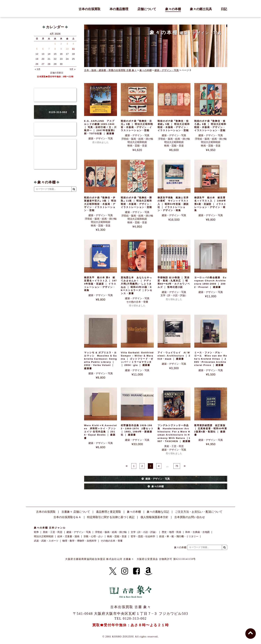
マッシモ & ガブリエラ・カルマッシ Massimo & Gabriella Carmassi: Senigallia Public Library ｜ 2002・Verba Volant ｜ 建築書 (101, 360)
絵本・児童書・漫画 (68, 536)
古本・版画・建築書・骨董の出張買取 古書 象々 (110, 70)
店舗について (147, 9)
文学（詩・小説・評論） (174, 295)
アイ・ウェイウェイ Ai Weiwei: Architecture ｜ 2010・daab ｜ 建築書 (174, 356)
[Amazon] (148, 571)
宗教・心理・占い (93, 536)
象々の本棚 (173, 9)
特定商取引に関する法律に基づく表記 (111, 517)
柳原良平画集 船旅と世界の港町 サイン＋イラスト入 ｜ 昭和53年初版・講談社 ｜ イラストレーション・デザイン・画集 (173, 204)
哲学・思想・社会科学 (143, 536)
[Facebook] (137, 571)
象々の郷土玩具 (201, 9)
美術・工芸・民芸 (174, 446)
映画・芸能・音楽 (137, 146)
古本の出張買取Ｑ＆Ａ (67, 517)
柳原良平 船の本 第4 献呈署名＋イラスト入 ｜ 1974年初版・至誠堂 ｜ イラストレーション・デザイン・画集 (100, 284)
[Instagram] (125, 571)
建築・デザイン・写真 (167, 70)
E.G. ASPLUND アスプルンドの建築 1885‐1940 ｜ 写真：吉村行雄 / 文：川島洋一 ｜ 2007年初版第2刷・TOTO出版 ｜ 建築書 (100, 127)
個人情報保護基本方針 (154, 517)
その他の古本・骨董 (137, 302)
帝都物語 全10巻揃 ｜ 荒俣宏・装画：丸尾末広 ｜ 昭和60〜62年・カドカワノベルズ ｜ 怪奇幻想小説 (174, 282)
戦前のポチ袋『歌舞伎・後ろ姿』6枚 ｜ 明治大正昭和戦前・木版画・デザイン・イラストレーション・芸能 (210, 126)
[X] (113, 571)
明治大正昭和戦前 (137, 142)
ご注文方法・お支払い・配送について (199, 512)
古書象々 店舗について (76, 512)
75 (177, 466)
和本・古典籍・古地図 (197, 532)
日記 (224, 9)
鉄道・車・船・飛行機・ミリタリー (179, 536)
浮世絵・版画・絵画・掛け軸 (137, 139)
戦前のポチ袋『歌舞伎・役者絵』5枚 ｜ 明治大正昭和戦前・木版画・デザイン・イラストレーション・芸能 (174, 126)
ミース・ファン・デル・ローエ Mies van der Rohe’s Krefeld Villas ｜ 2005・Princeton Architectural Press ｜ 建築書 (211, 359)
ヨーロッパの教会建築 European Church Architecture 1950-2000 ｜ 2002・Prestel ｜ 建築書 (210, 282)
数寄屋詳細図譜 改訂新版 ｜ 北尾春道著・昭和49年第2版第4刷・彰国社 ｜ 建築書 (211, 430)
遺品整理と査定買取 (108, 512)
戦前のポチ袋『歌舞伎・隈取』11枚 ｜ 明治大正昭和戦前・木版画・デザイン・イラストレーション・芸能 (136, 202)
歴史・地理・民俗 (172, 532)
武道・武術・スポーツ (46, 541)
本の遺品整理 (119, 9)
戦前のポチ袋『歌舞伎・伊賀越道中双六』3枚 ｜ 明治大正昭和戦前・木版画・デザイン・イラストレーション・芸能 (100, 204)
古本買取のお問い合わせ (190, 517)
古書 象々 (42, 9)
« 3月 (38, 69)
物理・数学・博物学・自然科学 (79, 541)
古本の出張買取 (89, 9)
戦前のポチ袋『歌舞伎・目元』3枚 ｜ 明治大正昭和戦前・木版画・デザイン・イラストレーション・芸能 (137, 126)
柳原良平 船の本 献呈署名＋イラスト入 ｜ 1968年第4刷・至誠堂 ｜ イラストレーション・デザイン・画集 (210, 204)
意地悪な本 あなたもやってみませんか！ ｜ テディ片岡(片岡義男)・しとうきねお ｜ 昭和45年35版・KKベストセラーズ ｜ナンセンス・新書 (137, 285)
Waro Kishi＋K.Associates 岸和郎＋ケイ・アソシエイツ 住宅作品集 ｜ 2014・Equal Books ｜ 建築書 (101, 432)
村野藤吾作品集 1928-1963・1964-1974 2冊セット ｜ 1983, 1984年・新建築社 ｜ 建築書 (137, 430)
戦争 (36, 532)
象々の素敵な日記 (158, 512)
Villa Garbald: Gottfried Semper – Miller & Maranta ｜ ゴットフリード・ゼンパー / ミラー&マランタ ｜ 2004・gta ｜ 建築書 (137, 359)
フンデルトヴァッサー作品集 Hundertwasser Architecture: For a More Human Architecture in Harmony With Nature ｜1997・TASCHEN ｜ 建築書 (174, 433)
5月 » (73, 69)
